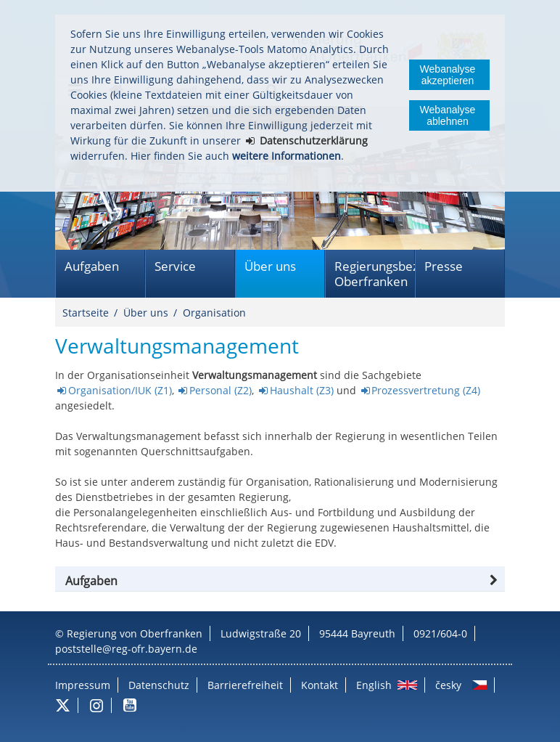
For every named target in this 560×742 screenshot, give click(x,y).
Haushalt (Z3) (302, 390)
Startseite (86, 313)
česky (448, 685)
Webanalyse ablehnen (448, 115)
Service (175, 266)
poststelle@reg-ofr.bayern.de (126, 649)
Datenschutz (159, 685)
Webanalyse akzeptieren (448, 75)
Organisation (214, 313)
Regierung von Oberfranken (135, 633)
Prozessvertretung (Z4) (426, 390)
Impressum (83, 685)
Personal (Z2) (221, 390)
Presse (444, 266)
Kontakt (320, 685)
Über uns (270, 266)
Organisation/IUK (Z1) (120, 390)
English (374, 685)
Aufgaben (92, 266)
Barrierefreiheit (245, 685)
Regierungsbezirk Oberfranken (375, 274)
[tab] (280, 581)
